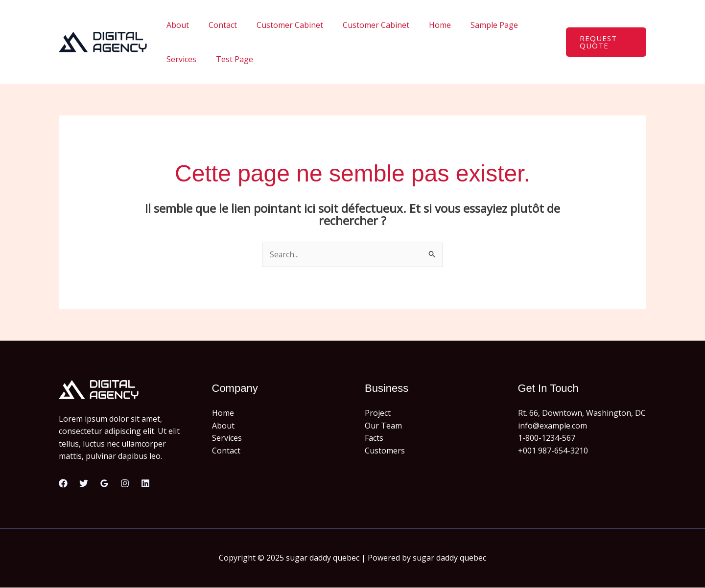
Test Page (183, 59)
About (176, 25)
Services (527, 25)
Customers (385, 451)
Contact (217, 25)
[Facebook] (63, 484)
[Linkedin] (145, 484)
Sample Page (473, 25)
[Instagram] (125, 484)
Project (378, 413)
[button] (604, 42)
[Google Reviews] (104, 484)
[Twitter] (84, 484)
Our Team (383, 426)
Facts (374, 438)
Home (422, 25)
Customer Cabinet (280, 25)
